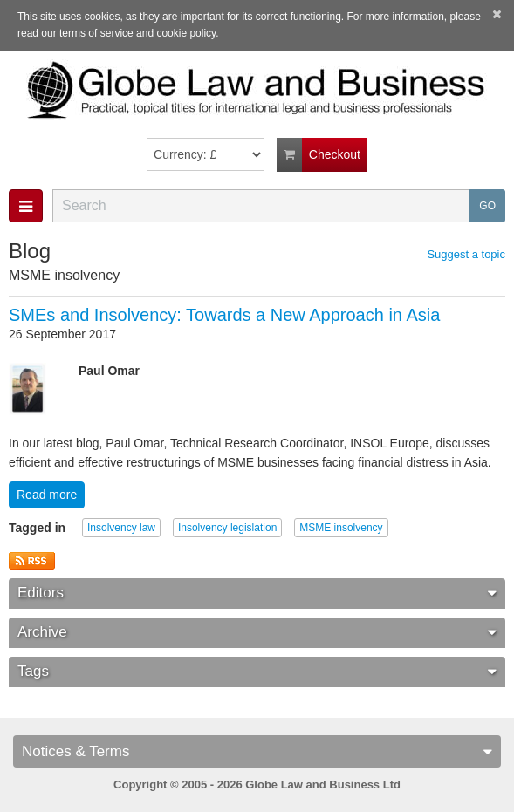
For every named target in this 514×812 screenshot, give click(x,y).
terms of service (96, 33)
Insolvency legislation (227, 528)
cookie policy (186, 33)
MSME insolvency (341, 528)
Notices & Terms (257, 751)
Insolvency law (121, 528)
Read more (47, 495)
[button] (26, 206)
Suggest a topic (466, 255)
